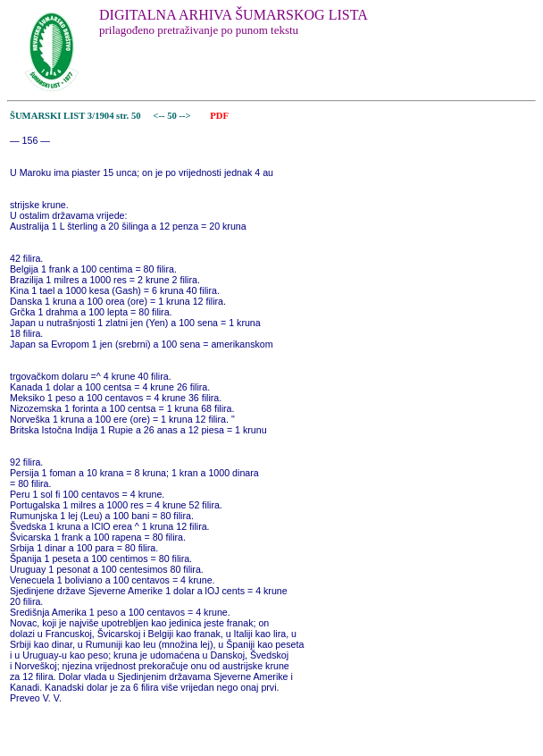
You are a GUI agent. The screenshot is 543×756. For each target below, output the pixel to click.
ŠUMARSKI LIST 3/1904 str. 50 (75, 116)
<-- (159, 116)
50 (173, 116)
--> (187, 116)
